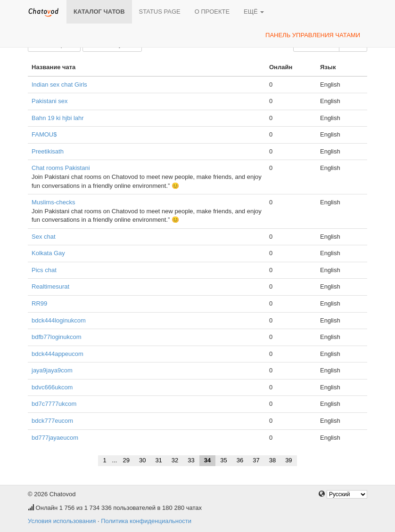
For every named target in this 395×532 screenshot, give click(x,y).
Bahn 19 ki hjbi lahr (58, 118)
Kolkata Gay (48, 253)
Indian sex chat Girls (59, 85)
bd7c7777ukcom (54, 404)
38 (272, 460)
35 (223, 460)
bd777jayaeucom (55, 438)
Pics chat (44, 270)
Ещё (254, 12)
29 (126, 460)
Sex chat (44, 237)
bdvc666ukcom (52, 387)
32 (175, 460)
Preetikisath (48, 151)
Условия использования (62, 521)
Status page (160, 12)
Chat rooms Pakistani (61, 168)
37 (256, 460)
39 (288, 460)
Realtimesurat (50, 286)
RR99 (39, 303)
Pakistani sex (50, 101)
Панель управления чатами (313, 35)
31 (158, 460)
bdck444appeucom (58, 354)
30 (142, 460)
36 (240, 460)
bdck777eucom (52, 421)
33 (191, 460)
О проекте (212, 12)
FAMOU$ (44, 134)
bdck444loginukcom (59, 320)
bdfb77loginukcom (57, 337)
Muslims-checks (53, 202)
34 (207, 460)
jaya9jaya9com (52, 370)
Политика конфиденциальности (146, 521)
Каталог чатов (99, 12)
